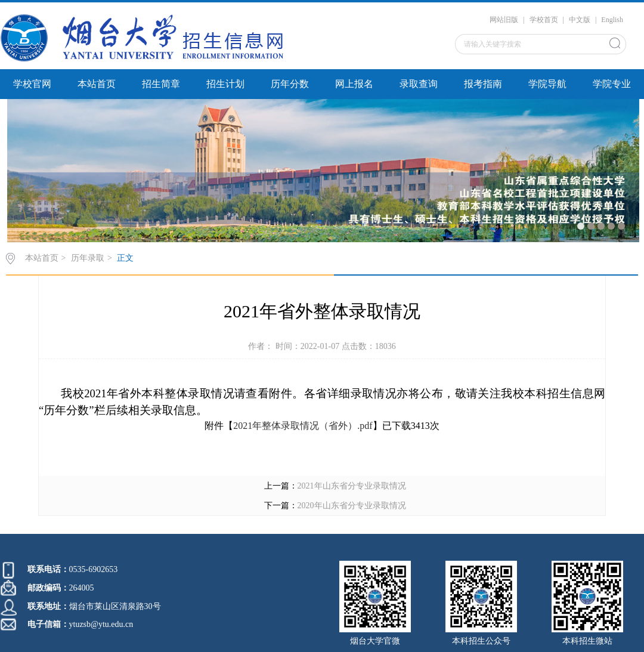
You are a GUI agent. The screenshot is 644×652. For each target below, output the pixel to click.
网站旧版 (504, 20)
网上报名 (354, 84)
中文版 (580, 20)
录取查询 (419, 84)
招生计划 (225, 84)
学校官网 (32, 84)
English (612, 20)
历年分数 (290, 84)
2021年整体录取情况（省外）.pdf (303, 426)
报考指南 (483, 84)
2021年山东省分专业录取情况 (352, 486)
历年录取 (88, 258)
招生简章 (161, 84)
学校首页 (544, 20)
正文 (125, 258)
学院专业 (612, 84)
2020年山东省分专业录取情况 (352, 506)
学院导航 (547, 84)
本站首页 (97, 84)
